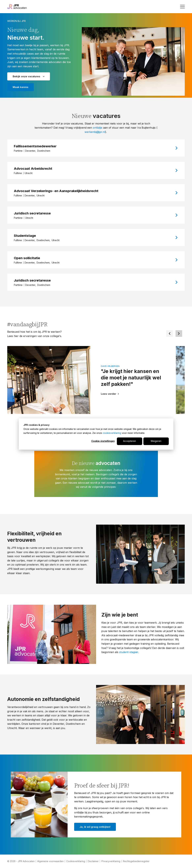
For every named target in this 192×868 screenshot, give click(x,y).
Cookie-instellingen (103, 441)
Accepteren (130, 441)
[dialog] (96, 434)
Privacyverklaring (111, 861)
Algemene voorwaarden (50, 861)
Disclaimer (93, 861)
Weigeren (156, 441)
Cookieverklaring (76, 861)
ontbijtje (98, 128)
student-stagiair (129, 652)
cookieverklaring (112, 433)
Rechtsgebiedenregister (136, 861)
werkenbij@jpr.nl (95, 132)
